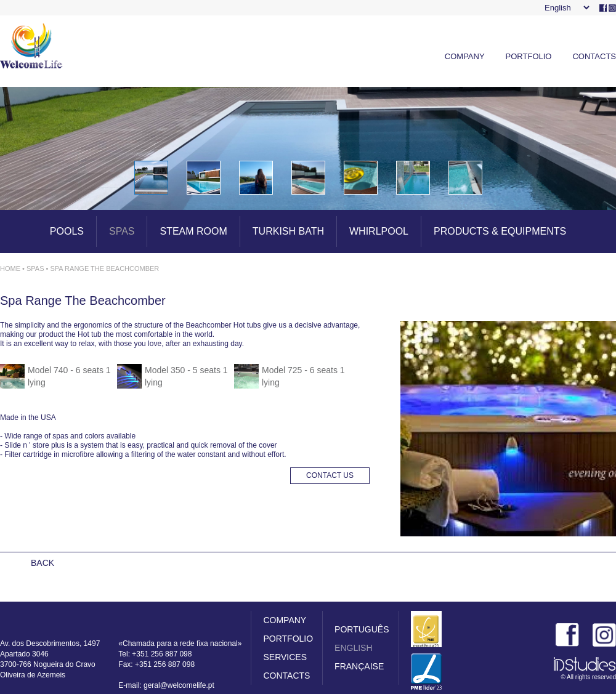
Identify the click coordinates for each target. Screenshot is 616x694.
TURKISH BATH (288, 231)
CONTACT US (330, 475)
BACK (43, 563)
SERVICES (285, 657)
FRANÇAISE (359, 666)
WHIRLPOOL (379, 231)
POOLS (67, 231)
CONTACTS (594, 56)
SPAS (122, 231)
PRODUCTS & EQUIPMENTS (500, 231)
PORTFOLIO (529, 56)
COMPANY (465, 56)
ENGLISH (353, 648)
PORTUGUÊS (362, 629)
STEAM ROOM (193, 231)
